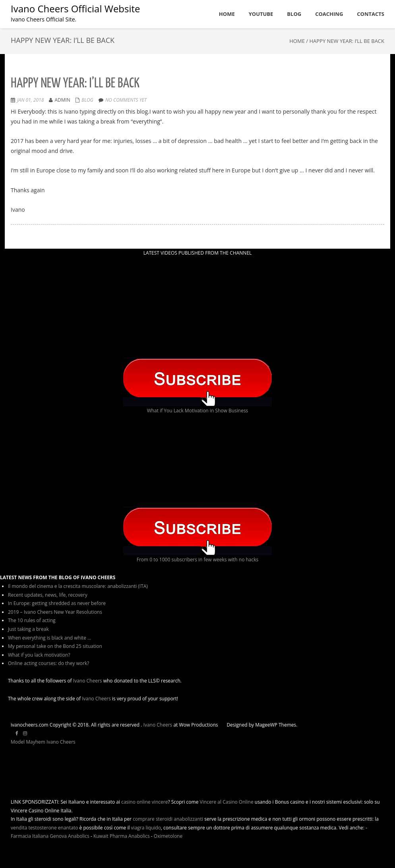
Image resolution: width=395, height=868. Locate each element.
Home (297, 41)
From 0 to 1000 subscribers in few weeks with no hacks (198, 560)
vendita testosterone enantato (44, 828)
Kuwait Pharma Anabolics (122, 836)
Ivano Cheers (88, 681)
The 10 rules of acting (32, 620)
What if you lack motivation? (39, 655)
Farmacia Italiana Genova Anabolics (50, 836)
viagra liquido (146, 828)
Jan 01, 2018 (30, 100)
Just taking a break (28, 629)
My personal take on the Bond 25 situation (55, 646)
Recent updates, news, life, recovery (48, 595)
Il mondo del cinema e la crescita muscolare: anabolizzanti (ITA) (78, 586)
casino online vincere (144, 802)
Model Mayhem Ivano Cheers (43, 742)
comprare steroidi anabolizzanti (168, 819)
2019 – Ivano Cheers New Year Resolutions (55, 612)
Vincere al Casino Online (227, 802)
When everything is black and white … (49, 638)
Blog (87, 100)
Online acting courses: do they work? (48, 663)
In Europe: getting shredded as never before (57, 603)
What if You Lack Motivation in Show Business (198, 411)
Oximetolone (168, 836)
